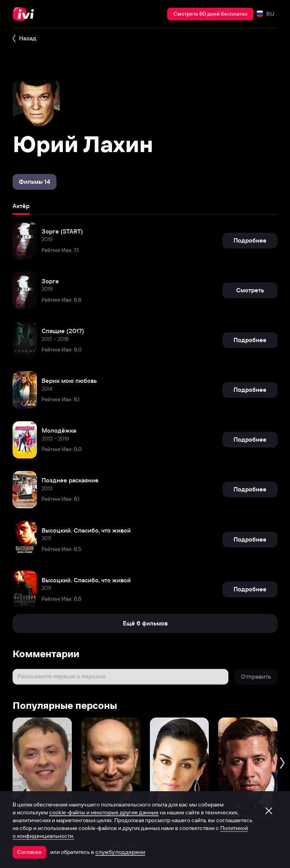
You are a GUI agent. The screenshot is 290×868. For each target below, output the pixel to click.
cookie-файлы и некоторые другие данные (104, 812)
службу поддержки (120, 852)
